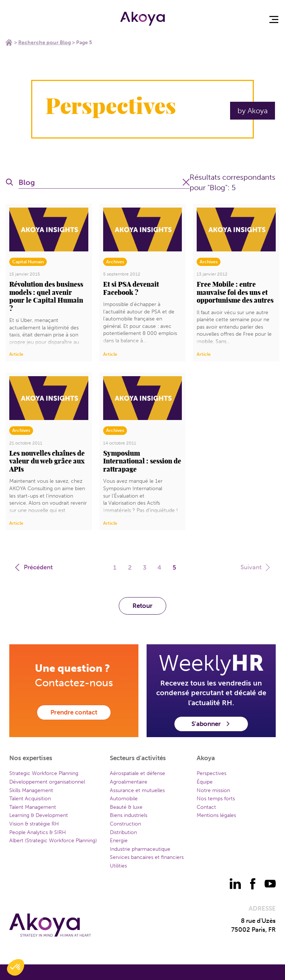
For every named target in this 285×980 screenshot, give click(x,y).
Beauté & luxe (126, 807)
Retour (142, 606)
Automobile (124, 799)
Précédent (33, 567)
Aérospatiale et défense (137, 773)
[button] (16, 967)
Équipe (205, 782)
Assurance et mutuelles (137, 790)
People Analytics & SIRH (38, 832)
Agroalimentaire (129, 782)
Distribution (123, 832)
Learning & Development (39, 815)
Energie (119, 841)
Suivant (256, 567)
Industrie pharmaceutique (140, 849)
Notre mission (213, 790)
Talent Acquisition (30, 799)
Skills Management (31, 790)
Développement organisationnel (47, 782)
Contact (206, 807)
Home (9, 42)
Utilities (118, 866)
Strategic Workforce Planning (44, 773)
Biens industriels (129, 815)
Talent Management (33, 807)
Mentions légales (216, 815)
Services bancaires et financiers (147, 857)
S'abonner (211, 724)
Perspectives (212, 773)
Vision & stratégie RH (34, 824)
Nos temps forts (216, 799)
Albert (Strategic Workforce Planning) (53, 841)
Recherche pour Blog (45, 43)
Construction (125, 824)
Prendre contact (74, 712)
